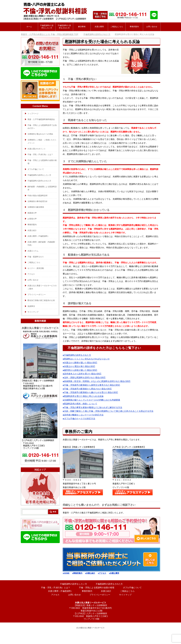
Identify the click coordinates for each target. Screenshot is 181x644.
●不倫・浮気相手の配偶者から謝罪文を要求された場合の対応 (91, 385)
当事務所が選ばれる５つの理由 (40, 134)
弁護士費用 (99, 27)
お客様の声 (32, 219)
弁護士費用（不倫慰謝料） (38, 236)
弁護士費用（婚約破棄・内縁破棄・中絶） (42, 243)
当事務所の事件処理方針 (38, 201)
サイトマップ (33, 312)
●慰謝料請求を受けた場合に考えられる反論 (83, 396)
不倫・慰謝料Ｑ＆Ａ (36, 257)
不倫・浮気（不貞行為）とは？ (40, 154)
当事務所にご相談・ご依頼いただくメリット (42, 141)
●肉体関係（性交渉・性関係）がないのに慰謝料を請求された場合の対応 (97, 381)
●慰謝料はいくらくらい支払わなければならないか (86, 359)
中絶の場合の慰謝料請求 (38, 196)
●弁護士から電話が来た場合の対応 (79, 366)
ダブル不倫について (36, 169)
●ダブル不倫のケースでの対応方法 (79, 419)
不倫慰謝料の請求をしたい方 (39, 175)
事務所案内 (134, 27)
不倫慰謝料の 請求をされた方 (64, 27)
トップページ (33, 114)
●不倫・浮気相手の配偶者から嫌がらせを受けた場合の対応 (90, 392)
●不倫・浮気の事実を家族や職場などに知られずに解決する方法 (92, 407)
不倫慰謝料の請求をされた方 (39, 181)
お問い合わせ (152, 27)
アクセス (31, 274)
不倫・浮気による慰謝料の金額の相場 (42, 162)
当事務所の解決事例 (36, 207)
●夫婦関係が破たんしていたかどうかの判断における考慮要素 (91, 400)
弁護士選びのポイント (37, 149)
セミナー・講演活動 (36, 268)
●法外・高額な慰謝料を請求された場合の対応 (84, 378)
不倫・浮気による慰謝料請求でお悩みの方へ (42, 127)
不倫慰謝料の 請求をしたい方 (47, 27)
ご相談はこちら (117, 27)
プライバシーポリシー (37, 295)
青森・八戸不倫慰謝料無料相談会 (41, 119)
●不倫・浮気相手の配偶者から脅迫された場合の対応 (87, 389)
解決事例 (82, 27)
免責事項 (31, 306)
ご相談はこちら (34, 262)
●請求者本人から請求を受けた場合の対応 (82, 374)
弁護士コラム (33, 251)
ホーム (29, 27)
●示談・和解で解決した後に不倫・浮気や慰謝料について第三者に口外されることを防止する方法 (108, 411)
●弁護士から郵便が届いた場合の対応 (80, 363)
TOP (50, 34)
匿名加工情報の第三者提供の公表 (41, 300)
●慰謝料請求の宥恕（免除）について (80, 404)
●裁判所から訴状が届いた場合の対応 (80, 370)
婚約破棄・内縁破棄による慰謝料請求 (42, 188)
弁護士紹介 (32, 230)
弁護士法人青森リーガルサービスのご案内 (42, 287)
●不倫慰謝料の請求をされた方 (77, 355)
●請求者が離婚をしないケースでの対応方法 (83, 415)
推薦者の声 (32, 213)
